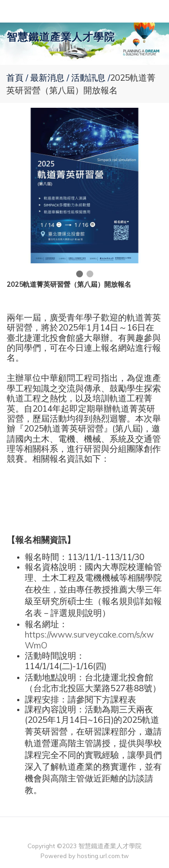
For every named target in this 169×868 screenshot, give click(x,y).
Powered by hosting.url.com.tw (85, 856)
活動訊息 (88, 78)
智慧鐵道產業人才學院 (61, 37)
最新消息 (48, 78)
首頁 (15, 78)
